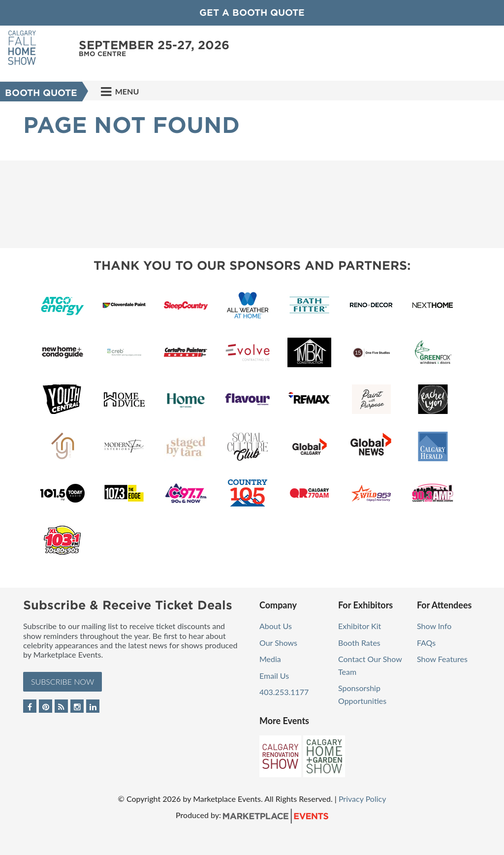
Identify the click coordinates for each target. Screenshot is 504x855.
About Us (276, 626)
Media (270, 659)
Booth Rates (359, 643)
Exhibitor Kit (360, 626)
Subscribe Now (63, 681)
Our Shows (278, 643)
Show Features (442, 659)
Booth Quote (41, 93)
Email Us (274, 676)
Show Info (434, 626)
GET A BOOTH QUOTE (252, 13)
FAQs (426, 643)
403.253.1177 (284, 692)
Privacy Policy (362, 799)
